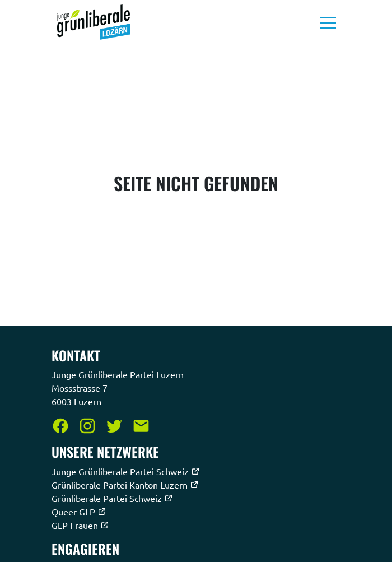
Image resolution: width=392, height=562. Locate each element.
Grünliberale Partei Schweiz (112, 498)
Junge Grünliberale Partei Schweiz (126, 471)
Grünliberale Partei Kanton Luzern (125, 485)
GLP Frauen (80, 525)
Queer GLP (79, 512)
